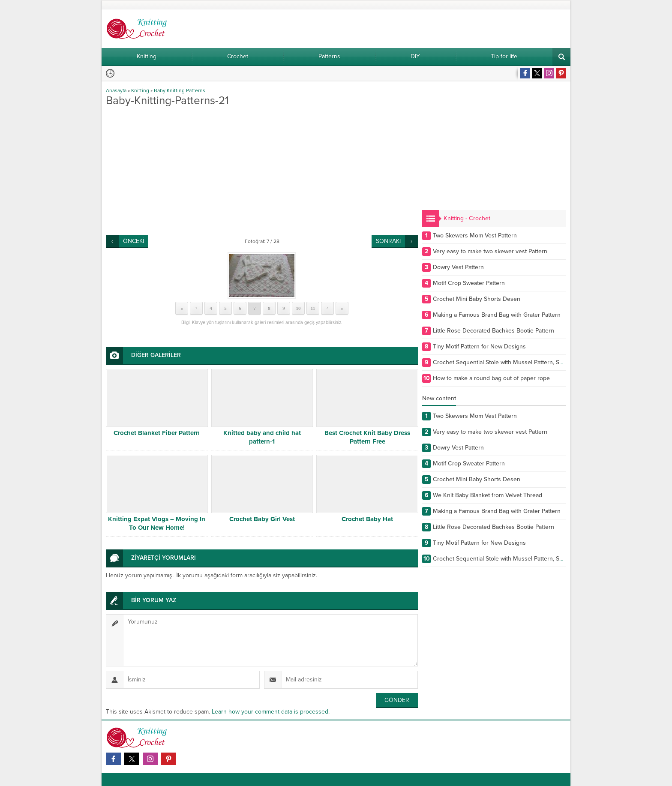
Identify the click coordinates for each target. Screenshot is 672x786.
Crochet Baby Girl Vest (262, 519)
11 (313, 308)
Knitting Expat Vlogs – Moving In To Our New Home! (157, 523)
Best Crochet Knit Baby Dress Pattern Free (367, 437)
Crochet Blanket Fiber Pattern (157, 433)
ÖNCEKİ (133, 241)
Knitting (140, 90)
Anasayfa (116, 90)
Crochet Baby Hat (367, 519)
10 (298, 308)
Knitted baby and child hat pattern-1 (262, 437)
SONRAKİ (388, 241)
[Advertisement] (262, 171)
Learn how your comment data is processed (270, 712)
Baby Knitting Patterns (180, 90)
